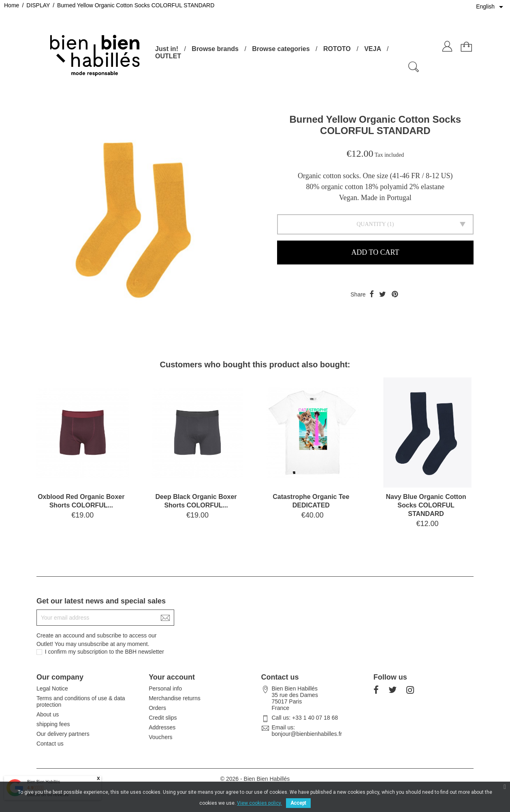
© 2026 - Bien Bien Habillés (255, 779)
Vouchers (160, 737)
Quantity (371, 224)
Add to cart (375, 252)
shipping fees (53, 724)
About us (48, 714)
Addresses (162, 727)
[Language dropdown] (491, 7)
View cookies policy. (259, 803)
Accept (298, 803)
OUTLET (168, 56)
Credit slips (163, 718)
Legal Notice (52, 688)
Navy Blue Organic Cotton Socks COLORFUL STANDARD (426, 505)
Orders (157, 708)
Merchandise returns (175, 698)
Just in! (167, 49)
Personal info (165, 688)
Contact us (50, 744)
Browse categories (281, 49)
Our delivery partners (63, 734)
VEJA (372, 49)
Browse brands (215, 49)
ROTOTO (337, 49)
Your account (172, 677)
